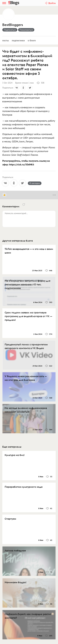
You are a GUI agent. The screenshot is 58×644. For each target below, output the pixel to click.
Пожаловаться (26, 30)
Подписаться (10, 30)
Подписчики (18, 40)
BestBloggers (13, 25)
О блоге (32, 40)
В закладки (35, 183)
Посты (6, 40)
